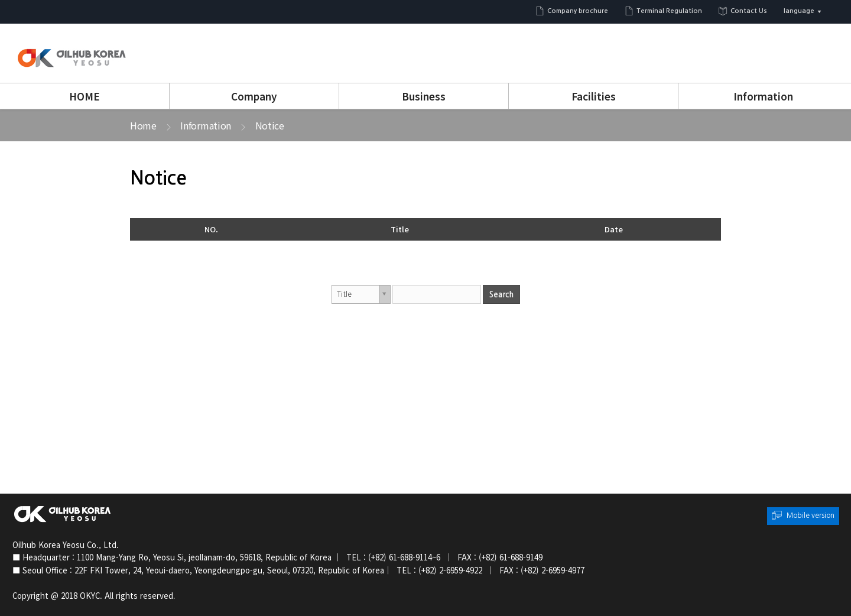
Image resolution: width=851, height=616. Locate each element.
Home (143, 125)
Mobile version (811, 516)
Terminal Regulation (669, 11)
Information (763, 96)
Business (424, 96)
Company (254, 96)
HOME (85, 96)
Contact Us (749, 11)
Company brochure (578, 11)
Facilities (594, 96)
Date (614, 229)
